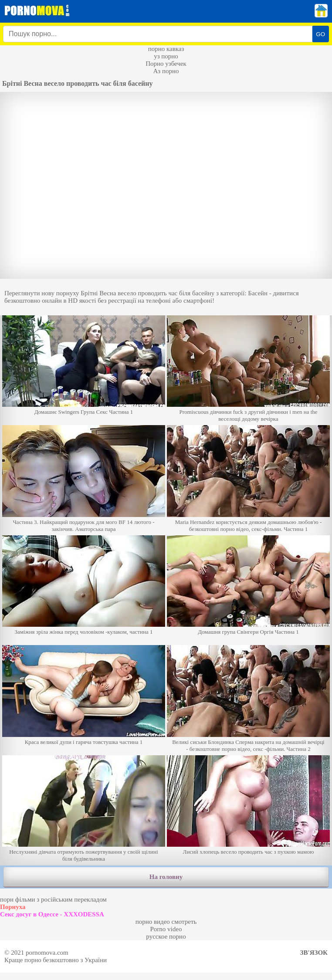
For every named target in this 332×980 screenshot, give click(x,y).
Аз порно (166, 71)
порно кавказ (166, 49)
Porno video (166, 929)
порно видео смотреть (166, 922)
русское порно (166, 936)
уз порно (166, 56)
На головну (166, 877)
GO (320, 34)
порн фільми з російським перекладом (53, 899)
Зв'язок (314, 953)
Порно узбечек (166, 64)
